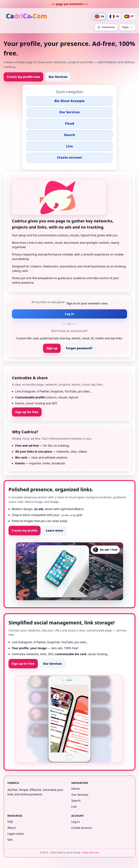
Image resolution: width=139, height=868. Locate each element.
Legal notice (16, 833)
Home (75, 789)
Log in (69, 314)
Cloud (69, 123)
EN (99, 16)
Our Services (58, 77)
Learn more (54, 530)
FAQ (10, 822)
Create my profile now (23, 77)
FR (114, 16)
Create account (69, 157)
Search (69, 135)
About (11, 828)
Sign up (52, 348)
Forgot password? (79, 348)
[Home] (27, 16)
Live (69, 146)
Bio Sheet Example (69, 101)
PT (129, 16)
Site (10, 839)
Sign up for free (27, 412)
